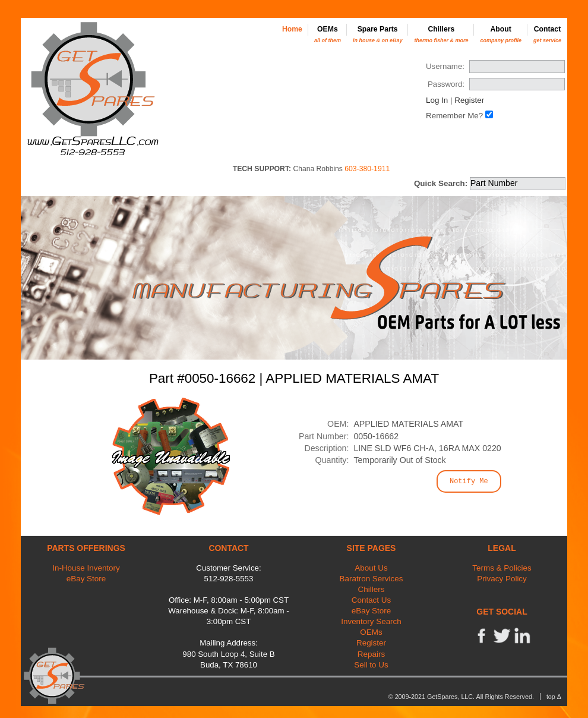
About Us (371, 568)
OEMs (328, 34)
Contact (547, 34)
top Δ (554, 697)
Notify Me (469, 481)
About (501, 34)
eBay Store (86, 579)
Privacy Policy (502, 579)
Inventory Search (371, 621)
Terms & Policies (502, 568)
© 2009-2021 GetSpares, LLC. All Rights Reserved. (461, 697)
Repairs (371, 654)
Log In (437, 100)
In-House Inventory (86, 568)
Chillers (441, 34)
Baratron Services (372, 579)
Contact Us (371, 600)
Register (469, 100)
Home (292, 29)
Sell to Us (371, 665)
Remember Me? (454, 116)
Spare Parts (378, 34)
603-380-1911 (367, 169)
